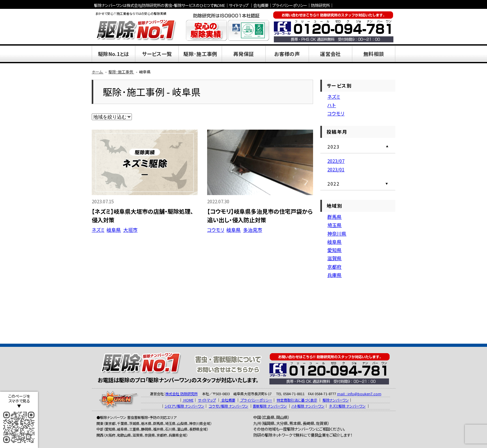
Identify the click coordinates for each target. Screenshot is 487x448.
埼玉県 (334, 225)
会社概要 (261, 5)
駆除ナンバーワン (336, 400)
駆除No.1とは (114, 54)
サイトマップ (239, 5)
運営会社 (330, 54)
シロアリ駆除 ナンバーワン (184, 406)
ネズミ (98, 230)
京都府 (334, 267)
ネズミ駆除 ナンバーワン (347, 406)
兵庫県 (334, 275)
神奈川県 (337, 233)
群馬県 (334, 217)
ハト (332, 105)
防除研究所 (320, 5)
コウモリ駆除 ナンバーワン (228, 406)
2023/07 (336, 161)
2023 (333, 147)
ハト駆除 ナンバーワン (308, 406)
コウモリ (216, 230)
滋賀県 (334, 258)
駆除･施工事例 (200, 54)
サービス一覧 (157, 54)
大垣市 (130, 230)
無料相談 (374, 54)
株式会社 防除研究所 (182, 394)
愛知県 (334, 250)
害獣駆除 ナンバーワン (270, 406)
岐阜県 (114, 230)
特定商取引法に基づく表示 (297, 400)
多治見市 (253, 230)
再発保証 (244, 54)
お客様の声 (287, 54)
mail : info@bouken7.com (359, 394)
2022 (333, 184)
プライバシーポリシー (290, 5)
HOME (220, 5)
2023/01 (336, 169)
